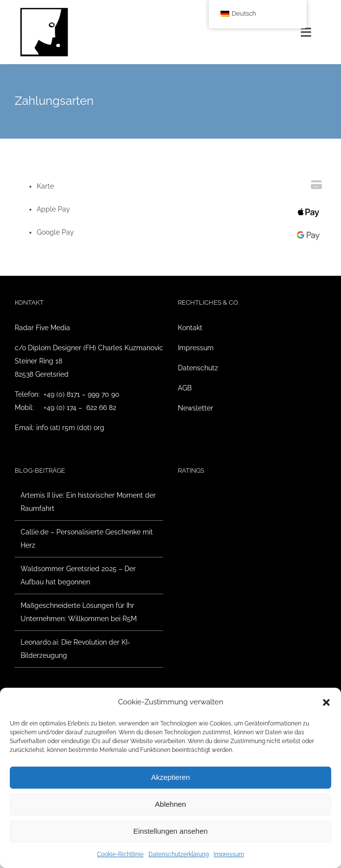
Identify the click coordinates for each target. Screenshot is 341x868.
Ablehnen (170, 804)
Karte (45, 186)
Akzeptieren (170, 777)
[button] (326, 702)
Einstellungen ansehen (170, 831)
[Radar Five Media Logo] (44, 11)
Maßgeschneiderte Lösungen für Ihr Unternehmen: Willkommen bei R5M (79, 612)
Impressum (229, 854)
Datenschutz (198, 368)
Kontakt (190, 328)
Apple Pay (53, 209)
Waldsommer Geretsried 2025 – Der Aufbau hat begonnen (78, 575)
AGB (185, 388)
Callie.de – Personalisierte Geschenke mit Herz (87, 539)
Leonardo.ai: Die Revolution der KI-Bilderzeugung (75, 649)
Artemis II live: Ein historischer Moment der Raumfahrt (88, 502)
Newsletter (195, 408)
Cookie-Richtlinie (120, 854)
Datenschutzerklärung (179, 854)
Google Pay (55, 232)
